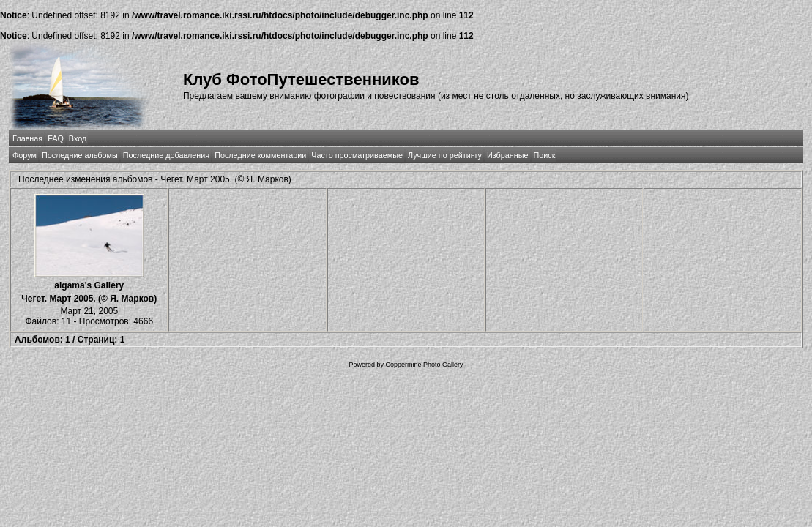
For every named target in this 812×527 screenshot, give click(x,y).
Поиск (545, 155)
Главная (27, 138)
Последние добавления (166, 155)
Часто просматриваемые (357, 155)
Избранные (507, 155)
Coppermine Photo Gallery (424, 365)
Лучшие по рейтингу (445, 155)
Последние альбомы (80, 155)
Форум (25, 155)
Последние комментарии (260, 155)
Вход (78, 138)
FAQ (56, 138)
